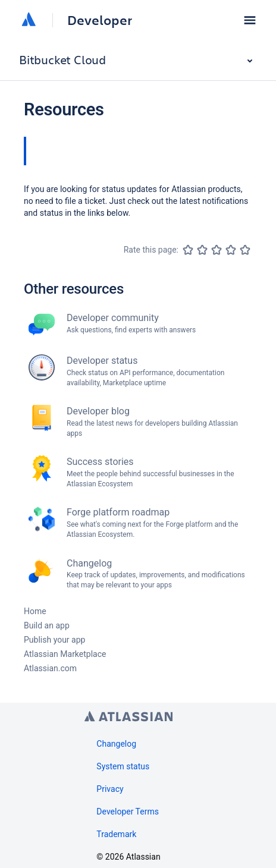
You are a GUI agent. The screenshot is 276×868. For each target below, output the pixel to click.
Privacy (110, 789)
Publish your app (54, 640)
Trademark (116, 834)
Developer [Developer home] (100, 20)
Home (35, 611)
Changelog (116, 744)
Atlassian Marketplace (65, 654)
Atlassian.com (50, 668)
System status (123, 766)
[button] (250, 20)
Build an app (47, 625)
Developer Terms (128, 812)
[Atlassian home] (29, 20)
